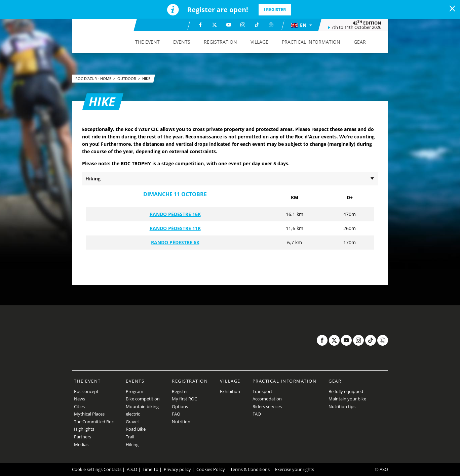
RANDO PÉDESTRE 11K (175, 228)
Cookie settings (87, 469)
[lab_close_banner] (452, 9)
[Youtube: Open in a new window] (229, 25)
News (80, 399)
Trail (130, 437)
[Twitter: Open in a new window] (215, 25)
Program (135, 391)
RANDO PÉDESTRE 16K (175, 214)
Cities (79, 406)
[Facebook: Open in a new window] (200, 25)
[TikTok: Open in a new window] (257, 25)
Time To (150, 469)
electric (133, 414)
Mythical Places (89, 414)
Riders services (267, 406)
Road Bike (136, 429)
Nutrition (181, 422)
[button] (301, 25)
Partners (83, 437)
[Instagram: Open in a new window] (243, 25)
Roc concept (86, 391)
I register (275, 9)
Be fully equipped (346, 391)
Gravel (132, 422)
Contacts (112, 469)
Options (180, 406)
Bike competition (143, 399)
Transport (262, 391)
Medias (81, 444)
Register (180, 391)
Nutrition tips (342, 406)
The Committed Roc (94, 422)
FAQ (176, 414)
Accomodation (267, 399)
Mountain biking (142, 406)
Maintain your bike (347, 399)
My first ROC (184, 399)
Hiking (132, 444)
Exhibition (230, 391)
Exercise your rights (295, 469)
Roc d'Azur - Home (94, 78)
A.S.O (132, 469)
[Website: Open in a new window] (271, 25)
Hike (146, 78)
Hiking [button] (93, 179)
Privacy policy (177, 469)
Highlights (84, 429)
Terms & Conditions (250, 469)
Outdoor (127, 78)
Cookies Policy (211, 469)
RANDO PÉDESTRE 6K (175, 242)
